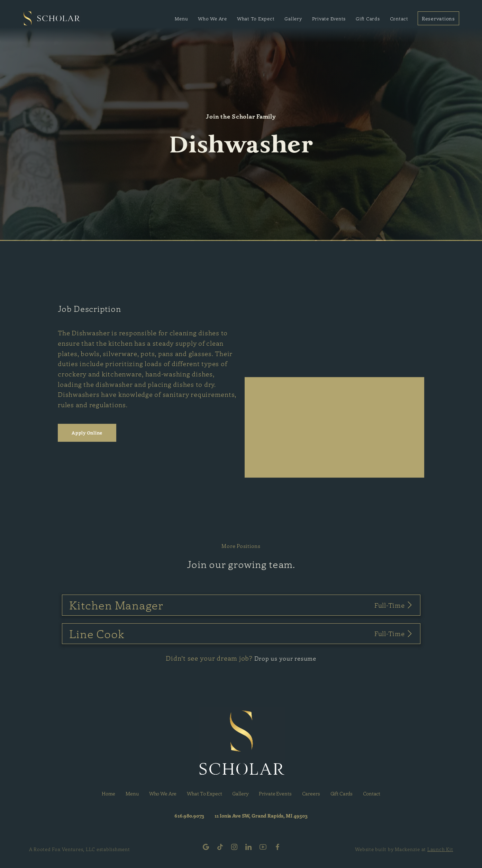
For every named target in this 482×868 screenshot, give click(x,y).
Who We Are (212, 18)
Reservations (438, 18)
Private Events (329, 18)
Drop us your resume (285, 658)
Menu (181, 18)
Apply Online (87, 433)
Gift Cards (368, 18)
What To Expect (256, 18)
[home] (52, 18)
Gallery (293, 18)
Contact (399, 18)
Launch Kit (440, 849)
